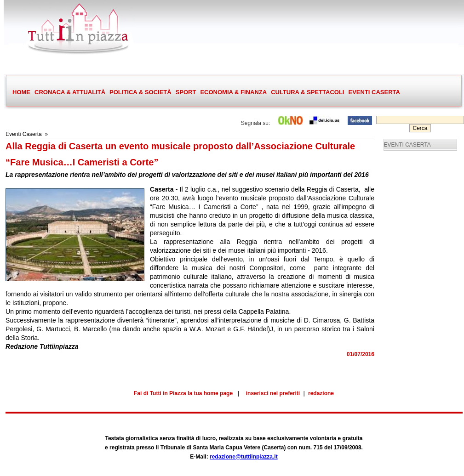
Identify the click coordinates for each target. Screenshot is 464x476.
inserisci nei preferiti (273, 393)
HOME (21, 92)
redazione (321, 393)
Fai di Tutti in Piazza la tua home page (183, 393)
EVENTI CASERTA (374, 92)
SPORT (186, 92)
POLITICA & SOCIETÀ (140, 92)
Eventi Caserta (24, 134)
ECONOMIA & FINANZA (233, 92)
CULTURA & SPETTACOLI (307, 92)
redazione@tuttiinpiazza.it (244, 457)
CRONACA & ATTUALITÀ (70, 92)
